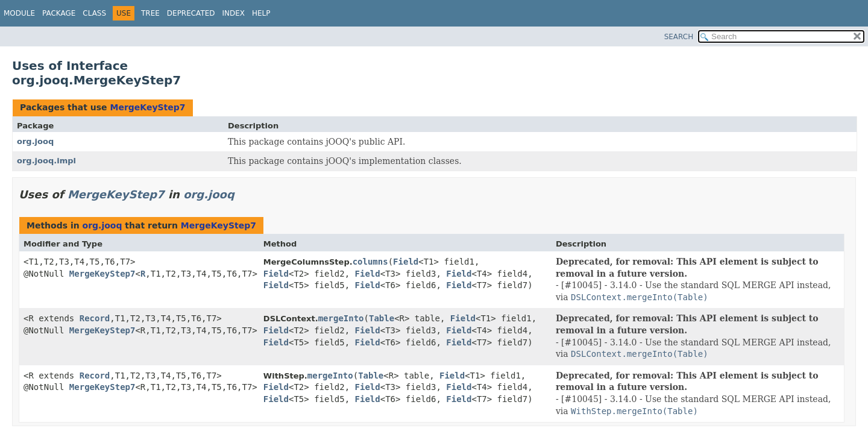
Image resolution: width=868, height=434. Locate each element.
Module (19, 13)
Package (59, 13)
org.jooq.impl (46, 161)
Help (261, 13)
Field (406, 262)
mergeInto (341, 318)
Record (95, 318)
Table (382, 318)
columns (370, 262)
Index (234, 13)
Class (94, 13)
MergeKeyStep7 (147, 107)
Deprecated (191, 13)
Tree (150, 13)
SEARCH (679, 37)
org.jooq (35, 141)
